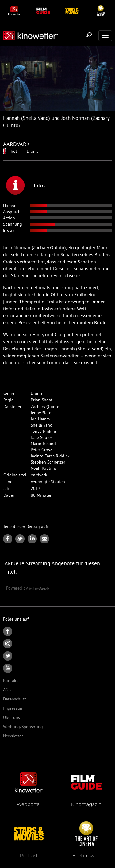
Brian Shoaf (41, 400)
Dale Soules (42, 437)
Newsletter (13, 736)
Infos (26, 185)
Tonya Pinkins (44, 431)
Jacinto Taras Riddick (50, 456)
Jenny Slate (41, 413)
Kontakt (10, 681)
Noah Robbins (44, 468)
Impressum (13, 708)
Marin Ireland (43, 444)
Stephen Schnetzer (48, 462)
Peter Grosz (41, 450)
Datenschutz (15, 699)
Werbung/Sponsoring (23, 727)
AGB (7, 690)
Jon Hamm (40, 419)
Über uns (11, 717)
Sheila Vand (42, 425)
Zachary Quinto (45, 407)
